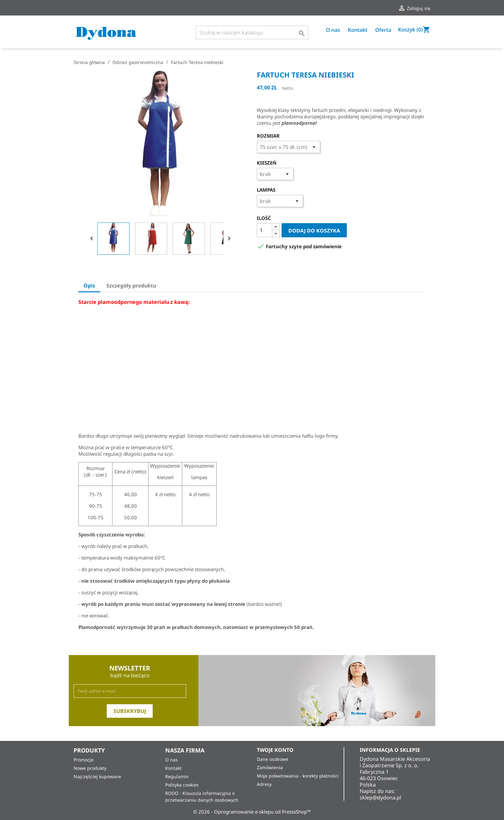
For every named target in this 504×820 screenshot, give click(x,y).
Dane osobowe (273, 759)
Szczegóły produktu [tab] (131, 286)
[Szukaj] (252, 32)
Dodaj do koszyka (314, 231)
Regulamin (177, 776)
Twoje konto (275, 750)
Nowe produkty (90, 768)
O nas (333, 30)
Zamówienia (270, 767)
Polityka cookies (182, 785)
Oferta (383, 30)
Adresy (264, 784)
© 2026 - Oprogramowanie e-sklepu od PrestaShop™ (252, 812)
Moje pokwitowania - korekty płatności (298, 776)
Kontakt (358, 30)
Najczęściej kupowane (97, 776)
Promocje (84, 760)
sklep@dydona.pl (380, 797)
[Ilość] (265, 230)
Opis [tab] (89, 286)
